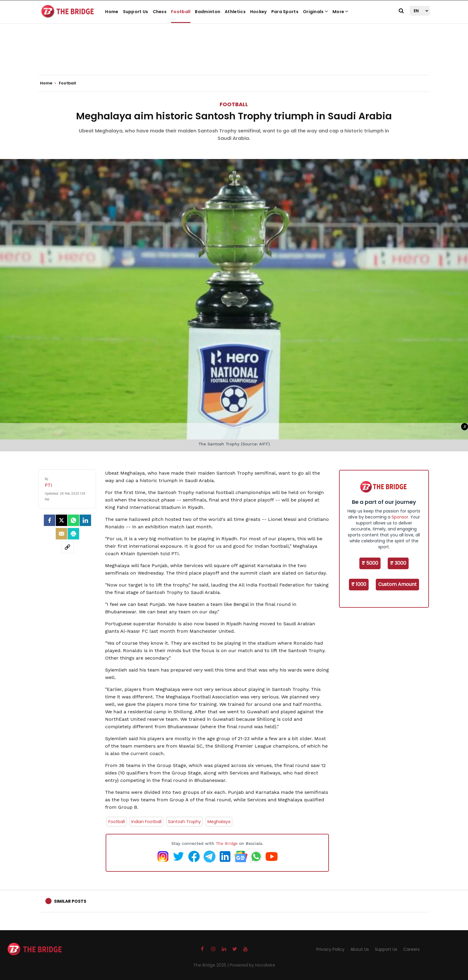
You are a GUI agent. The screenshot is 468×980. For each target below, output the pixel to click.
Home (112, 12)
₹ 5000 (370, 563)
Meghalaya (219, 822)
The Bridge (227, 843)
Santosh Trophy (184, 822)
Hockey (258, 12)
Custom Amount (397, 584)
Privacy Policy (330, 949)
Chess (160, 12)
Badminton (208, 12)
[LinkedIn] (85, 520)
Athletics (235, 12)
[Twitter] (61, 520)
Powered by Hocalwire (253, 965)
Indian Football (146, 822)
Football (181, 12)
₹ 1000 (359, 584)
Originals (315, 12)
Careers (411, 949)
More (341, 12)
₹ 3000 (398, 563)
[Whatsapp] (73, 520)
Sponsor (400, 517)
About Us (360, 949)
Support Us (136, 12)
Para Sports (285, 12)
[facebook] (50, 520)
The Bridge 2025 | (211, 965)
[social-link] (67, 547)
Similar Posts (70, 901)
